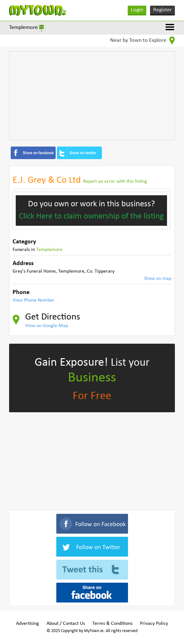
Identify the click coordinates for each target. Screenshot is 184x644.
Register (162, 10)
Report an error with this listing (115, 181)
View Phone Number (33, 300)
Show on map (158, 279)
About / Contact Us (66, 624)
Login (137, 10)
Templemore (23, 28)
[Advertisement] (92, 96)
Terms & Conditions (112, 624)
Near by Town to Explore (142, 41)
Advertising (28, 624)
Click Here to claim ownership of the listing (91, 217)
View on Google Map (47, 326)
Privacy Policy (154, 624)
